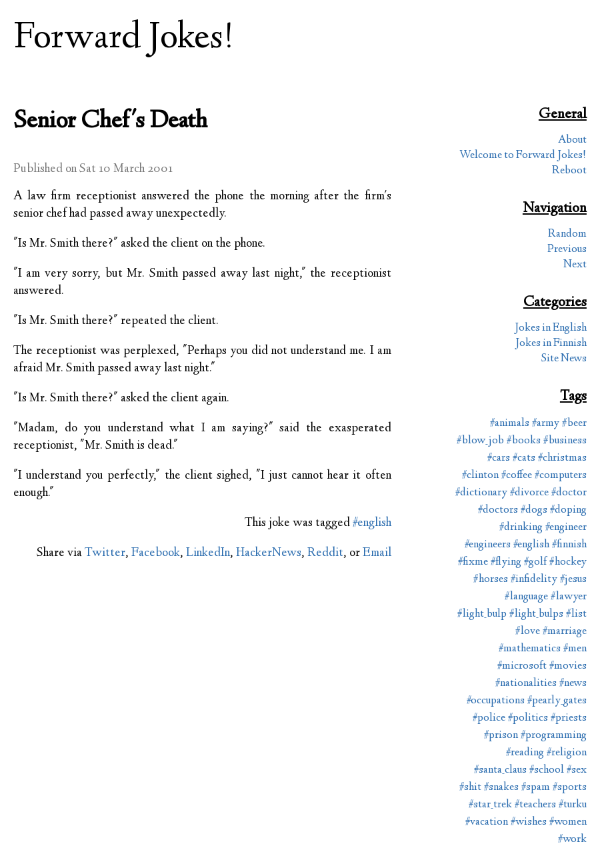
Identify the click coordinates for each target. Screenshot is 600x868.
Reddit (325, 553)
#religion (567, 753)
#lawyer (569, 597)
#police (489, 718)
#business (565, 441)
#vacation (487, 822)
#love (528, 632)
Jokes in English (551, 328)
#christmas (562, 458)
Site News (564, 359)
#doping (568, 510)
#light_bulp (482, 614)
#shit (470, 788)
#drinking (521, 528)
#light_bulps (536, 614)
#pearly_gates (557, 701)
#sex (577, 770)
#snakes (501, 788)
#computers (561, 476)
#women (568, 822)
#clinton (480, 476)
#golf (535, 562)
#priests (569, 718)
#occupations (496, 701)
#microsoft (522, 666)
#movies (568, 666)
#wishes (529, 822)
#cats (524, 458)
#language (526, 597)
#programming (554, 736)
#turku (573, 805)
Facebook (156, 553)
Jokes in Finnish (551, 344)
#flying (506, 562)
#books (524, 441)
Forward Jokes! (124, 39)
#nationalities (526, 684)
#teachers (535, 805)
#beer (574, 424)
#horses (491, 580)
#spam (536, 788)
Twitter (105, 553)
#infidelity (534, 580)
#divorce (529, 493)
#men (575, 649)
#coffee (517, 476)
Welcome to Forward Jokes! (523, 156)
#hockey (568, 562)
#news (573, 684)
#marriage (565, 632)
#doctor (569, 493)
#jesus (573, 580)
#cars (499, 458)
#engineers (488, 545)
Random (567, 234)
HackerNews (269, 553)
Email (377, 553)
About (572, 140)
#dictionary (481, 493)
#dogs (534, 510)
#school (547, 770)
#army (546, 424)
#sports (570, 788)
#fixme (473, 562)
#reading (525, 753)
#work (572, 840)
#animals (510, 424)
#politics (528, 718)
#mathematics (530, 649)
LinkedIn (208, 553)
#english (372, 523)
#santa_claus (500, 770)
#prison (501, 736)
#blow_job (480, 441)
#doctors (498, 510)
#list (576, 614)
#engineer (566, 528)
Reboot (569, 171)
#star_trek (490, 805)
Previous (567, 250)
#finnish (569, 545)
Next (575, 265)
